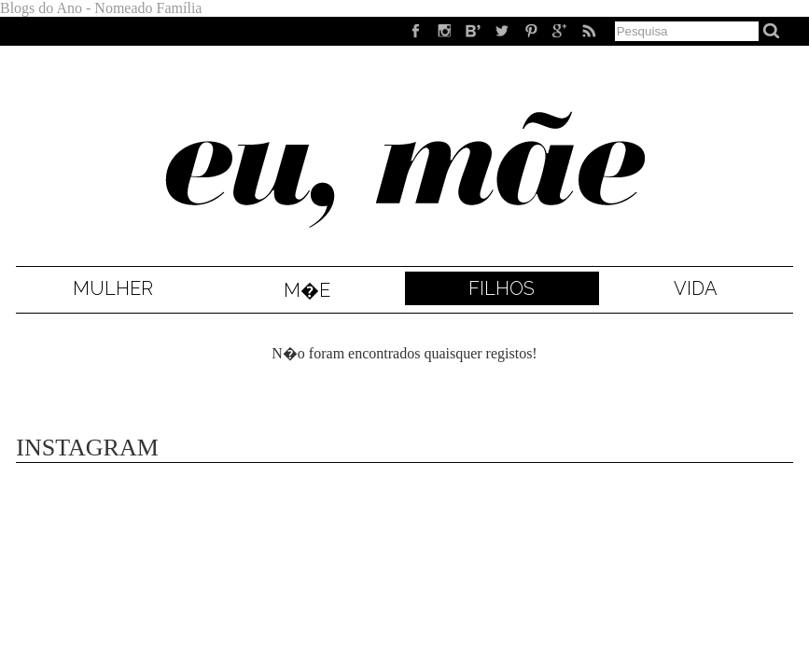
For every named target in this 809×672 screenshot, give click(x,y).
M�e (307, 290)
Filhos (502, 288)
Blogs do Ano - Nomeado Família (101, 8)
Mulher (113, 288)
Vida (696, 288)
